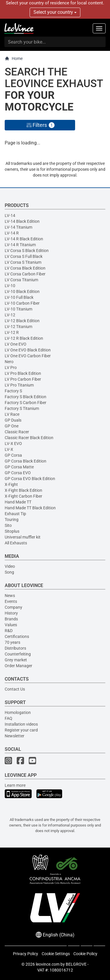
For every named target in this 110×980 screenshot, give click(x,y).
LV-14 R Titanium (20, 245)
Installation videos (21, 724)
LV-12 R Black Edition (24, 338)
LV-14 (10, 215)
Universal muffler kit (23, 537)
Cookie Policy (85, 954)
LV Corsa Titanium (21, 280)
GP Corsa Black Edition (26, 461)
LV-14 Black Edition (22, 221)
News (10, 596)
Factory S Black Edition (26, 397)
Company (13, 607)
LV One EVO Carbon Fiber (28, 356)
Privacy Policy (26, 954)
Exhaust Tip (15, 514)
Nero (9, 362)
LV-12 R (12, 332)
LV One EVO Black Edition (28, 350)
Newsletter (15, 736)
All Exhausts (16, 543)
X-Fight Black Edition (23, 490)
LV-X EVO (13, 444)
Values (11, 625)
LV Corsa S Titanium (23, 262)
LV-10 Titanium (18, 309)
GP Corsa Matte (19, 467)
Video (10, 566)
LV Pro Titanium (19, 385)
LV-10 (10, 286)
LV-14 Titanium (18, 227)
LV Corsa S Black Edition (27, 251)
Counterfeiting (18, 654)
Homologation (18, 712)
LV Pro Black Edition (23, 373)
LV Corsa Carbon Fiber (25, 274)
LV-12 (10, 315)
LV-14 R (12, 233)
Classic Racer (17, 432)
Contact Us (15, 689)
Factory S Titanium (22, 408)
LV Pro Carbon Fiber (23, 379)
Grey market (16, 660)
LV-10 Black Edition (22, 291)
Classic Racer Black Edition (29, 438)
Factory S (13, 391)
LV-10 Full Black (19, 297)
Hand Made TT (18, 502)
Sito (8, 525)
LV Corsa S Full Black (24, 256)
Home (14, 59)
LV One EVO (16, 344)
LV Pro (11, 367)
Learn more (15, 785)
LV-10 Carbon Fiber (22, 303)
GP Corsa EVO (18, 473)
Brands (11, 619)
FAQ (9, 718)
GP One (12, 426)
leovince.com (48, 964)
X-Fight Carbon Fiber (23, 496)
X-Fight (11, 484)
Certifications (17, 636)
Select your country (55, 12)
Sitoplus (12, 531)
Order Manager (18, 666)
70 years (12, 642)
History (11, 613)
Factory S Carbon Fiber (26, 403)
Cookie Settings (56, 954)
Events (11, 601)
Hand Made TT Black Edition (30, 508)
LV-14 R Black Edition (24, 239)
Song (9, 572)
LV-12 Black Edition (22, 321)
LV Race (12, 414)
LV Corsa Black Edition (25, 268)
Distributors (15, 648)
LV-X (9, 449)
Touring (12, 520)
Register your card (21, 730)
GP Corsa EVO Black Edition (30, 479)
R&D (9, 631)
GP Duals (13, 420)
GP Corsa (13, 455)
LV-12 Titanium (18, 327)
